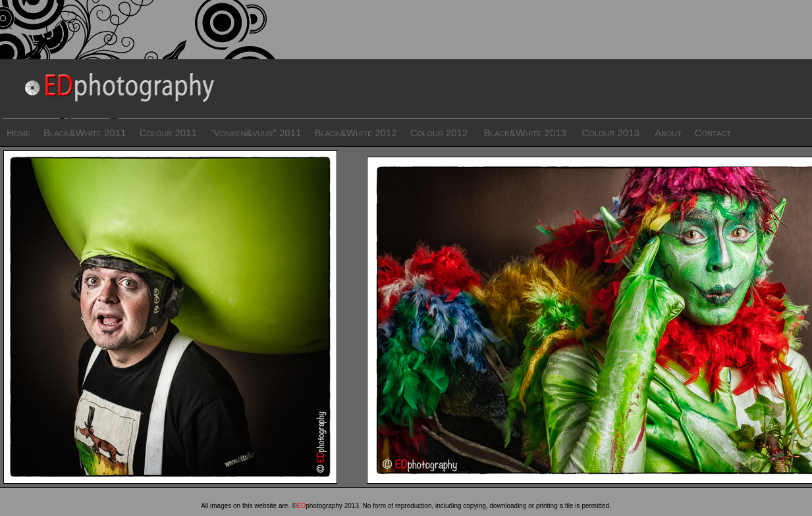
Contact (713, 133)
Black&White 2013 (526, 133)
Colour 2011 (168, 133)
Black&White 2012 (356, 133)
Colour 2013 (610, 133)
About (668, 133)
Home (18, 133)
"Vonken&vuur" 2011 (256, 133)
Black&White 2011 (85, 133)
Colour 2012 (441, 133)
